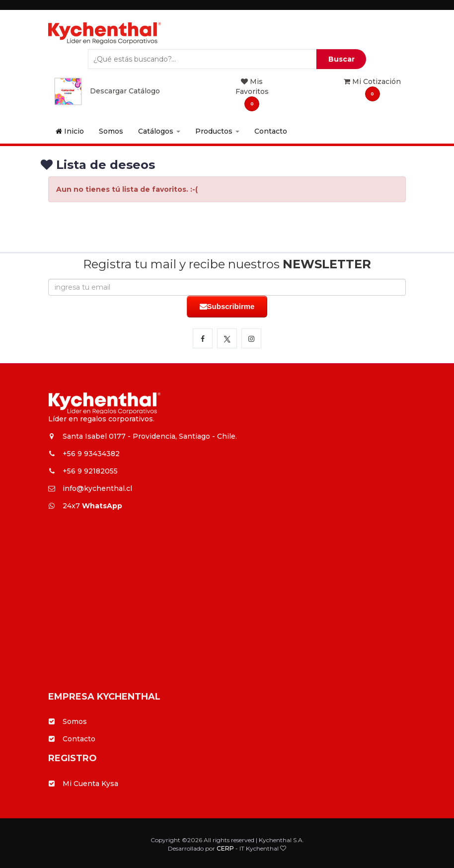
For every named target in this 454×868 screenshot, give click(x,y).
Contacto (271, 131)
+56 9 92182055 (83, 471)
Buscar (341, 59)
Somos (111, 131)
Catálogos (159, 131)
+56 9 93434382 (84, 454)
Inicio (70, 131)
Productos (217, 131)
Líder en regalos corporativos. (101, 419)
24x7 (85, 506)
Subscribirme (227, 306)
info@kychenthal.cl (90, 488)
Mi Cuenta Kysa (90, 784)
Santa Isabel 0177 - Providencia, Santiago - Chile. (143, 436)
